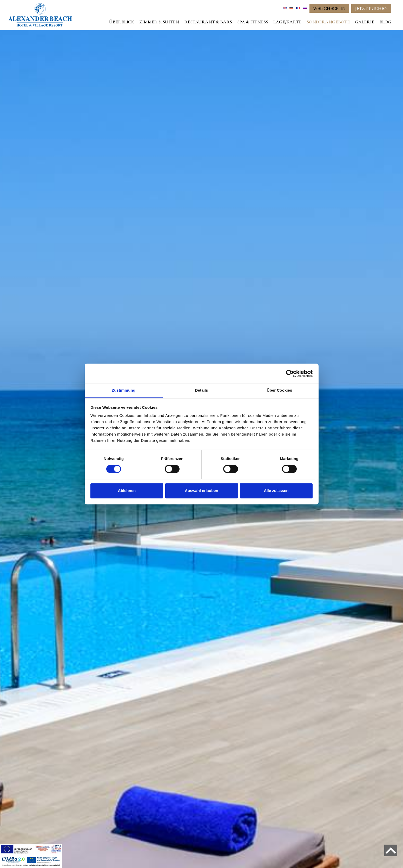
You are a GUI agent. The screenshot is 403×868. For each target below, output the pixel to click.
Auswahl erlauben (201, 491)
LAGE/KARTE (287, 22)
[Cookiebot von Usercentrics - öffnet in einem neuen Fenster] (290, 373)
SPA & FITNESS (253, 22)
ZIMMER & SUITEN (159, 22)
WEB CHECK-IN (329, 8)
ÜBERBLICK (122, 22)
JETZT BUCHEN (371, 8)
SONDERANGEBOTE (328, 22)
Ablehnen (127, 491)
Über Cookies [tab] (280, 390)
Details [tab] (202, 390)
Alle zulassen (276, 491)
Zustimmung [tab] (124, 390)
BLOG (385, 22)
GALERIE (365, 22)
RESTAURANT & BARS (208, 22)
